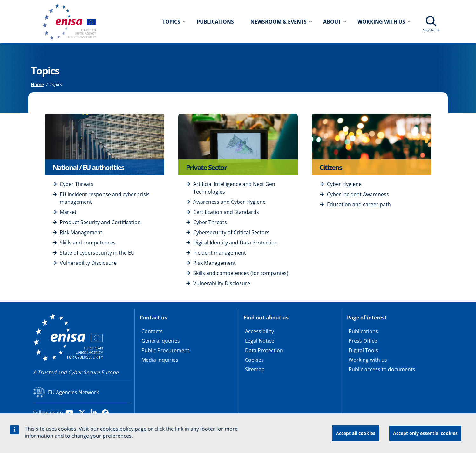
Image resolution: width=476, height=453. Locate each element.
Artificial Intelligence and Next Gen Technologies (234, 188)
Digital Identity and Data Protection (235, 243)
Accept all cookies (356, 434)
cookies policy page (123, 430)
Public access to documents (382, 369)
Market (68, 212)
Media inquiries (160, 360)
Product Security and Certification (100, 222)
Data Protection (264, 350)
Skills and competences (88, 243)
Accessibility (259, 331)
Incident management (220, 253)
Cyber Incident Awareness (358, 194)
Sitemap (255, 369)
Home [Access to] (37, 84)
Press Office (363, 341)
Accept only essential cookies (425, 434)
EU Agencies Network (73, 392)
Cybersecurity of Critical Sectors (231, 232)
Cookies (254, 360)
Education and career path (359, 204)
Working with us (368, 360)
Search (431, 30)
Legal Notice (260, 341)
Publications (215, 22)
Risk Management (81, 232)
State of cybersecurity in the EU (97, 253)
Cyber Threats (77, 184)
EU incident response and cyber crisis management (105, 198)
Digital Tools (363, 350)
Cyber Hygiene (344, 184)
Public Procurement (165, 350)
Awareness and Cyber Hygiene (229, 202)
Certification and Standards (226, 212)
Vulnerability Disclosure (88, 263)
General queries (161, 341)
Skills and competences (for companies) (241, 273)
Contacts (152, 331)
